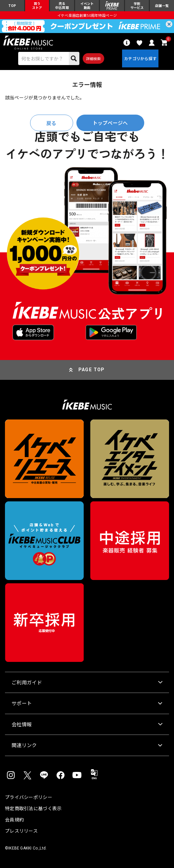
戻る (51, 123)
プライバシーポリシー (29, 797)
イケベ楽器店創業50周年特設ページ (87, 15)
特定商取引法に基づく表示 (33, 808)
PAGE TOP (92, 370)
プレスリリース (21, 831)
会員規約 (14, 819)
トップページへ (110, 123)
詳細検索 (93, 58)
